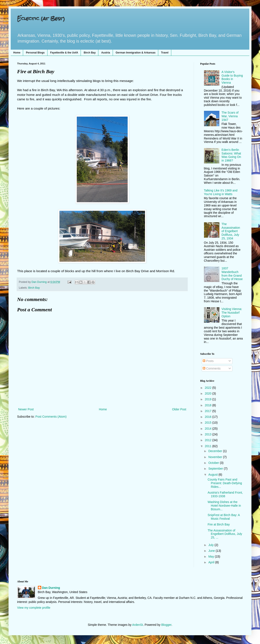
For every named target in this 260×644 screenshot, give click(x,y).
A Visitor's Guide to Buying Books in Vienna (232, 77)
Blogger (166, 625)
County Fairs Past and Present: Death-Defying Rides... (225, 483)
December (216, 451)
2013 (209, 434)
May (211, 556)
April (212, 562)
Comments (212, 368)
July (211, 545)
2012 (209, 440)
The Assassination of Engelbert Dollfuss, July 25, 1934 (231, 231)
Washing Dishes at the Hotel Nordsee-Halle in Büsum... (224, 506)
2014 (209, 429)
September (216, 469)
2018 (209, 405)
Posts (208, 361)
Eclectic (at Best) (41, 18)
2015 (209, 423)
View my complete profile (34, 608)
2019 (209, 399)
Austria (106, 53)
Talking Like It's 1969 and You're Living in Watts (221, 192)
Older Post (179, 409)
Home (17, 53)
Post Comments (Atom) (51, 417)
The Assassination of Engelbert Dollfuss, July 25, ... (225, 534)
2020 (209, 393)
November (216, 457)
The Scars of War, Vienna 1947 (230, 116)
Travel (165, 53)
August (213, 475)
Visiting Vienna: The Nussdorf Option (232, 313)
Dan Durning (51, 588)
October (214, 463)
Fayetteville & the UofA (64, 53)
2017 (209, 411)
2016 (209, 417)
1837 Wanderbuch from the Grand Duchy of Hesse (232, 274)
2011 (209, 446)
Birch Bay (90, 53)
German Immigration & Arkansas (136, 53)
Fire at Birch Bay (219, 524)
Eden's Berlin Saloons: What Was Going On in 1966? (231, 155)
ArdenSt (138, 625)
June (212, 551)
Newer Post (26, 409)
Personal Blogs (35, 53)
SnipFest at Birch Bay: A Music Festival (224, 517)
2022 (209, 388)
